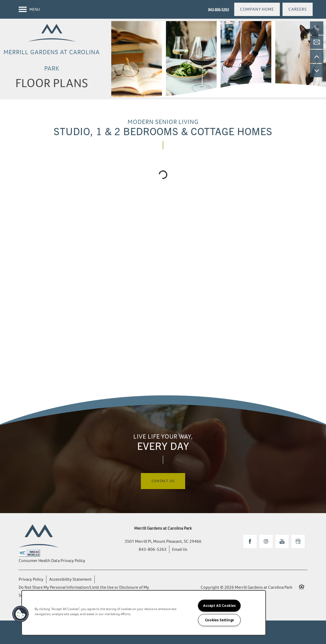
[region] (144, 613)
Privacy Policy (31, 579)
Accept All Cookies (219, 606)
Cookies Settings (220, 620)
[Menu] (29, 9)
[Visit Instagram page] (266, 541)
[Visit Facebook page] (250, 541)
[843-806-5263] (317, 28)
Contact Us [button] (163, 481)
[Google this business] (298, 541)
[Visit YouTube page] (282, 541)
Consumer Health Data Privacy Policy (52, 561)
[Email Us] (317, 42)
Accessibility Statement (70, 579)
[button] (257, 9)
